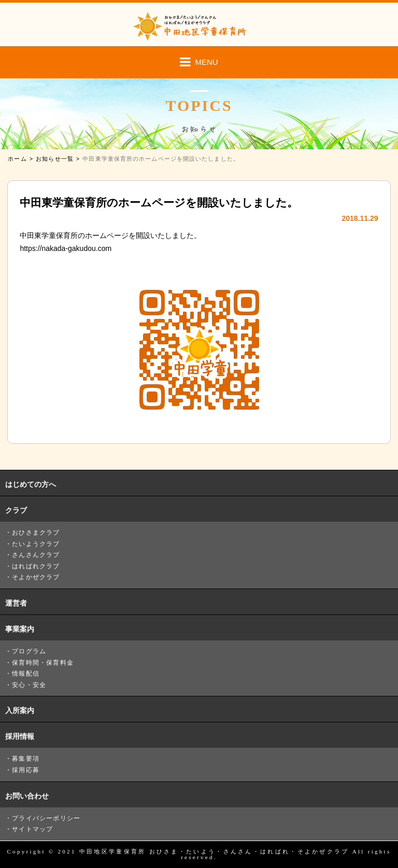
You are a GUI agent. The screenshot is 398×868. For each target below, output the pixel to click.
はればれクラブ (36, 566)
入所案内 (20, 710)
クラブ (16, 510)
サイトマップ (32, 829)
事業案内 (20, 629)
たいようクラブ (36, 544)
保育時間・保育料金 (43, 663)
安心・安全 (29, 685)
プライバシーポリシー (46, 818)
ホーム (17, 159)
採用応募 (26, 770)
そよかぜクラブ (36, 577)
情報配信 (26, 674)
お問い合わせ (27, 796)
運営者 (16, 603)
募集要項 (26, 759)
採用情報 (20, 736)
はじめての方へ (31, 484)
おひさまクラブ (36, 533)
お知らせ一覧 (55, 159)
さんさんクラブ (36, 555)
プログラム (29, 651)
